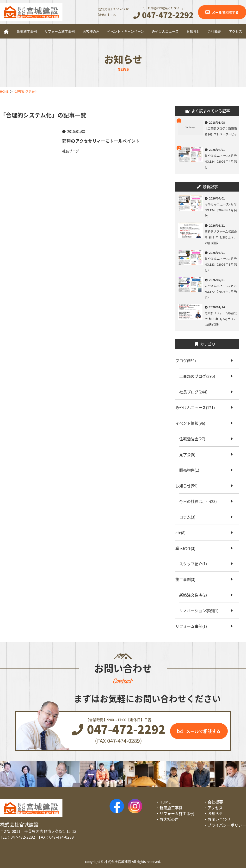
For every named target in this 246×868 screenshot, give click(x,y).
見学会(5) (189, 454)
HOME (165, 802)
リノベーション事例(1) (201, 611)
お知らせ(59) (188, 486)
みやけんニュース (165, 31)
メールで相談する (225, 12)
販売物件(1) (191, 470)
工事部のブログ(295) (199, 376)
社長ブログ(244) (195, 392)
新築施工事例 (27, 31)
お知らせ (193, 31)
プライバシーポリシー (227, 825)
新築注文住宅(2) (195, 595)
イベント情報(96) (192, 423)
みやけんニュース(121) (197, 407)
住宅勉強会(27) (194, 439)
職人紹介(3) (187, 548)
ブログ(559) (188, 360)
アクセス (236, 31)
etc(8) (182, 533)
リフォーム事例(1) (193, 626)
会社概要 (214, 31)
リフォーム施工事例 (60, 31)
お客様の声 (91, 31)
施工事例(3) (187, 579)
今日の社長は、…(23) (200, 501)
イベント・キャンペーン (126, 31)
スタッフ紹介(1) (195, 564)
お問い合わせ (219, 819)
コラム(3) (189, 517)
